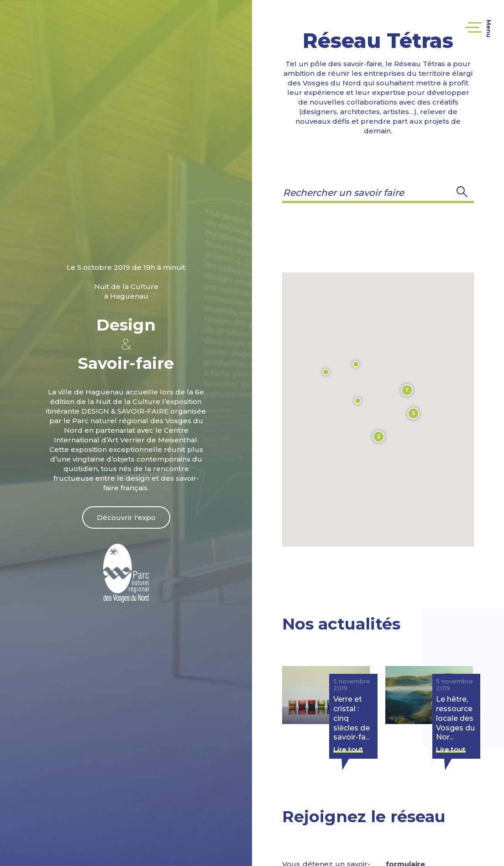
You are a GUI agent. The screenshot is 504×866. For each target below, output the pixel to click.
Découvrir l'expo (126, 517)
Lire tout (348, 749)
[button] (462, 193)
